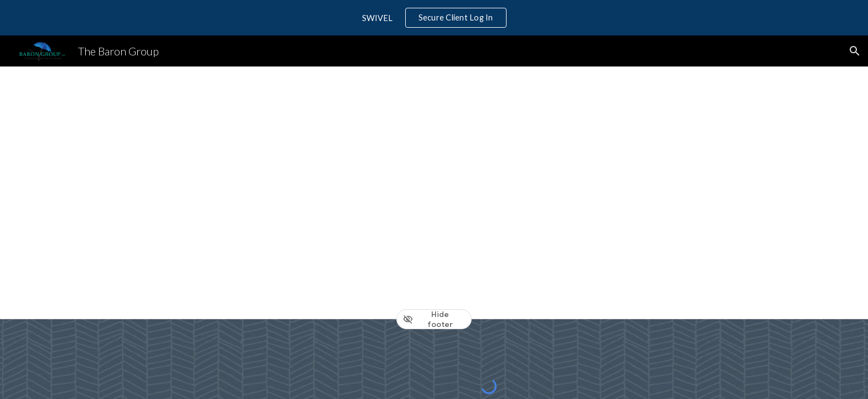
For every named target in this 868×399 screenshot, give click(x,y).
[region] (434, 18)
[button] (855, 51)
